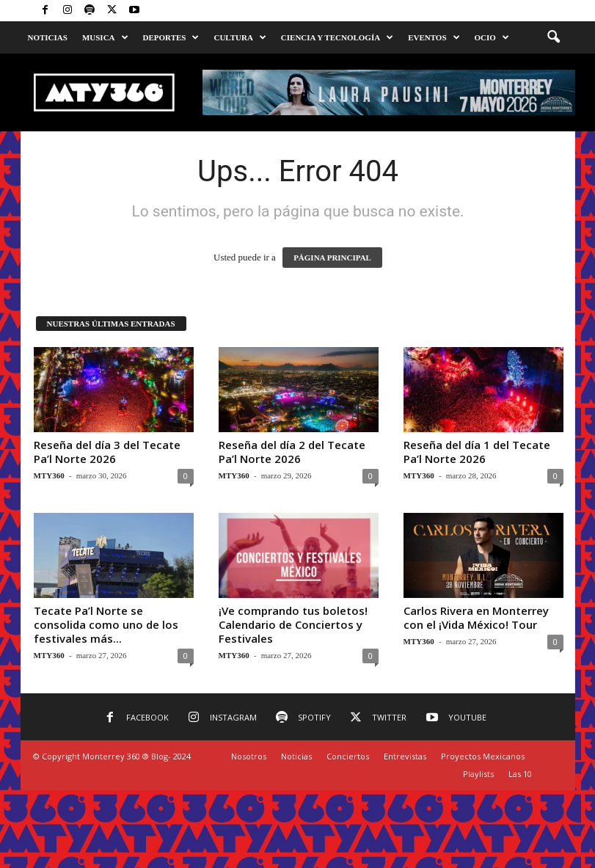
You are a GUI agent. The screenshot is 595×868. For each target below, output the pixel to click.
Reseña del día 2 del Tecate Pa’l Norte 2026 (292, 452)
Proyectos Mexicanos (483, 756)
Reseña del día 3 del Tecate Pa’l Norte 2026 (107, 452)
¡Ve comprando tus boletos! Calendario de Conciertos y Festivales (293, 624)
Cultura (240, 37)
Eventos (434, 37)
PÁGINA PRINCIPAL (332, 258)
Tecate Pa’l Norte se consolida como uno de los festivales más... (106, 624)
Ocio (492, 37)
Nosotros (249, 756)
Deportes (171, 37)
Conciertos (348, 756)
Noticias (48, 37)
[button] (553, 37)
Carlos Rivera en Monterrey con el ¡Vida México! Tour (476, 617)
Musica (105, 37)
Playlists (478, 774)
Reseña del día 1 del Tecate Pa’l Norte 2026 (477, 452)
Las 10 (520, 774)
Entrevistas (405, 756)
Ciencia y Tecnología (337, 37)
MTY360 (49, 475)
